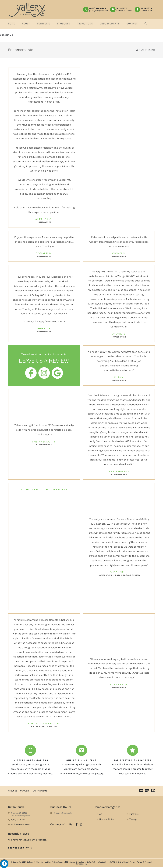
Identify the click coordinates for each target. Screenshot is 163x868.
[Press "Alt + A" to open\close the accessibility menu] (4, 864)
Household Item (107, 820)
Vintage (133, 820)
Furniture (134, 815)
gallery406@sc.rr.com (99, 11)
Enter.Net (91, 863)
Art (101, 815)
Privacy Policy (136, 863)
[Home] (137, 50)
